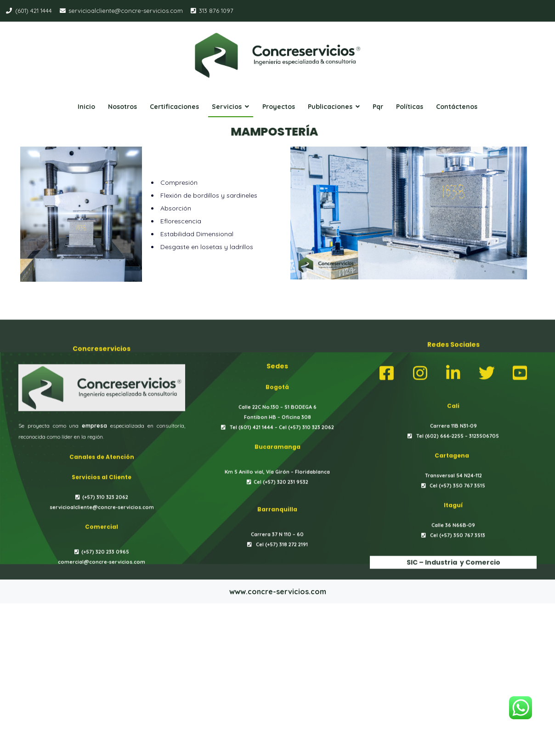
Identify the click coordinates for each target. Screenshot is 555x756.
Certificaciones (174, 107)
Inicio (86, 107)
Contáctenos (457, 107)
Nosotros (122, 107)
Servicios (227, 107)
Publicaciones (330, 107)
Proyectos (279, 107)
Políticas (410, 107)
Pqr (378, 107)
